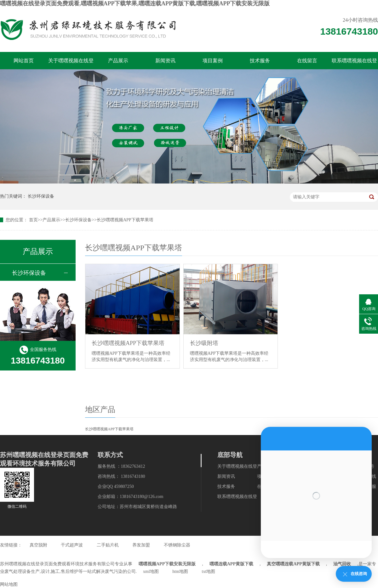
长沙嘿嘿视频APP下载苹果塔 (125, 220)
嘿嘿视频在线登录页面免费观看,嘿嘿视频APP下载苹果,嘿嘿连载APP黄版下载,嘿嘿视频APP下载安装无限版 (135, 3)
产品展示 (118, 61)
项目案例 (213, 61)
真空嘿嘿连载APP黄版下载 (293, 564)
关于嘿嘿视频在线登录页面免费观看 (71, 64)
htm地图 (180, 571)
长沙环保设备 (41, 196)
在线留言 (307, 61)
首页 (33, 220)
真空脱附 (38, 545)
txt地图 (209, 571)
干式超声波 (72, 545)
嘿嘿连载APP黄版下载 (231, 564)
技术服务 (260, 61)
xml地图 (151, 571)
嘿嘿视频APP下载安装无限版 (167, 564)
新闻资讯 (165, 61)
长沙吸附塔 (204, 343)
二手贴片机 (108, 545)
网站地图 (9, 584)
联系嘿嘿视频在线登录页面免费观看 (354, 64)
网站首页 (24, 61)
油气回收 (342, 564)
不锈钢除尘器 (177, 545)
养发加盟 (141, 545)
